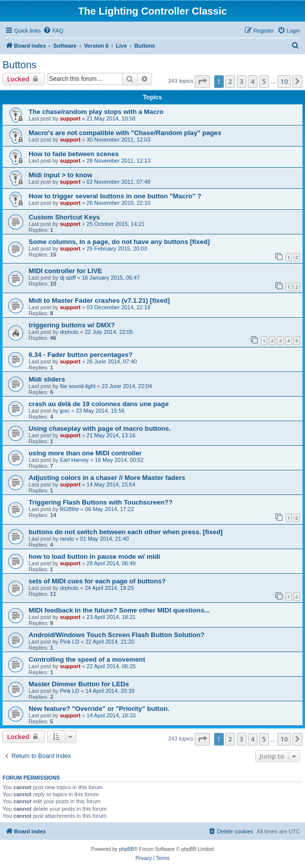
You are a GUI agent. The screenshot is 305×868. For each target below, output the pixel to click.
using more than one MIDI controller (85, 453)
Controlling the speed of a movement (87, 659)
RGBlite (69, 509)
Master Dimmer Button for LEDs (79, 684)
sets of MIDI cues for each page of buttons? (97, 581)
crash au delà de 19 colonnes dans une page (99, 404)
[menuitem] (53, 31)
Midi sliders (47, 379)
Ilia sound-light (78, 386)
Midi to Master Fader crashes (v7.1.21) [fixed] (99, 300)
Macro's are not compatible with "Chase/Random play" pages (125, 133)
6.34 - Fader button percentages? (81, 355)
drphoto (69, 332)
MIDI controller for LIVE (65, 271)
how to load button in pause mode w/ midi (94, 556)
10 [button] (284, 81)
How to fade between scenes (74, 154)
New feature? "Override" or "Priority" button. (99, 709)
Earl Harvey (74, 460)
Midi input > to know (60, 175)
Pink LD (69, 642)
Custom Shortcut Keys (64, 217)
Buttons (20, 65)
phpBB (126, 849)
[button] (202, 81)
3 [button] (242, 81)
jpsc (65, 411)
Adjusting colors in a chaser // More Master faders (107, 478)
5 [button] (264, 81)
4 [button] (253, 81)
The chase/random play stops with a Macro (96, 112)
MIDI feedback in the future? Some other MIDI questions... (119, 610)
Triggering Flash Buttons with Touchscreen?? (101, 502)
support (70, 118)
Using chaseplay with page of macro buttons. (100, 428)
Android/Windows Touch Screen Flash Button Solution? (117, 635)
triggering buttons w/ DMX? (72, 325)
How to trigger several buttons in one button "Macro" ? (115, 196)
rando (67, 539)
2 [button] (230, 81)
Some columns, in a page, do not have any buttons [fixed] (119, 242)
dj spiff (68, 278)
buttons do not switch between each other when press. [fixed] (126, 532)
